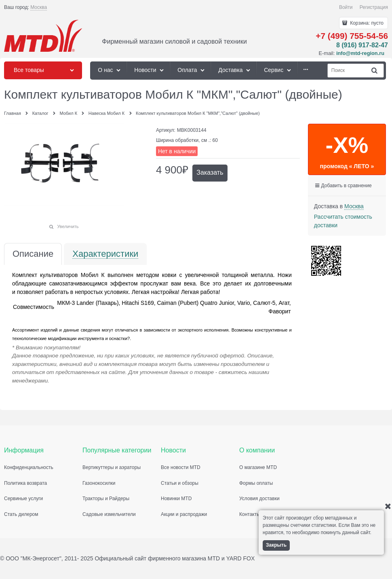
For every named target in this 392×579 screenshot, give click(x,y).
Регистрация (374, 7)
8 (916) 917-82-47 (362, 45)
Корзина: (366, 23)
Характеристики (105, 254)
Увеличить (68, 226)
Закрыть (276, 545)
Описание (33, 254)
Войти (346, 7)
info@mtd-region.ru (360, 53)
